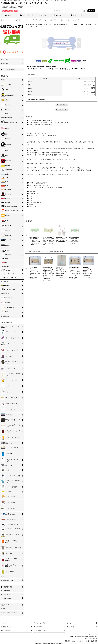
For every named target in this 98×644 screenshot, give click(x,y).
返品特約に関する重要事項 (37, 99)
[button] (90, 16)
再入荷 (93, 82)
